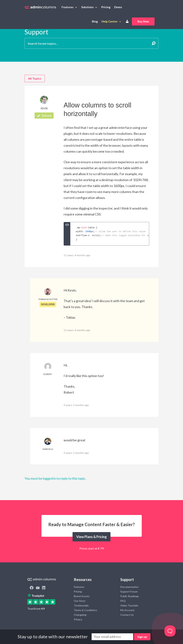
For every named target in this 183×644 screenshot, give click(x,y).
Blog (95, 21)
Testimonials (81, 605)
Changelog (80, 615)
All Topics (35, 78)
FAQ (123, 601)
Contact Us (127, 615)
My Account (127, 610)
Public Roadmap (130, 596)
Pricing (106, 7)
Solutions (87, 7)
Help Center (110, 21)
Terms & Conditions (85, 610)
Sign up (142, 637)
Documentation (129, 587)
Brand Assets (82, 596)
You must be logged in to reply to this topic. (55, 478)
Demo (118, 7)
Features (68, 7)
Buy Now (143, 21)
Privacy (78, 619)
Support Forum (129, 591)
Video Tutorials (129, 605)
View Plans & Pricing (91, 537)
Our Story (80, 601)
